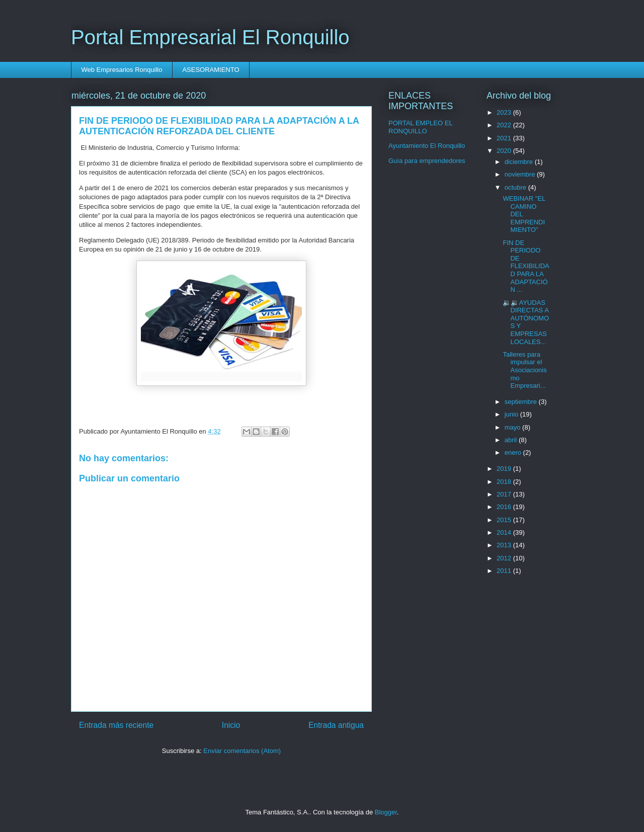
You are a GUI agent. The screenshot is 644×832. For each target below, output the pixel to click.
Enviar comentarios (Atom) (242, 751)
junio (512, 414)
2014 (505, 532)
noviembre (521, 174)
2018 (505, 482)
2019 (505, 469)
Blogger (386, 812)
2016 (505, 507)
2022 (505, 125)
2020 (505, 151)
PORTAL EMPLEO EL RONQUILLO (420, 127)
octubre (516, 187)
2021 (505, 138)
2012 (505, 558)
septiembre (522, 402)
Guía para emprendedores (427, 161)
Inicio (231, 725)
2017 (505, 494)
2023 (505, 112)
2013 (505, 545)
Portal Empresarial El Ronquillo (210, 37)
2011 (505, 571)
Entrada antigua (336, 725)
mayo (513, 427)
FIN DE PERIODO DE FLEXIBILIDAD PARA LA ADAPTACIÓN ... (526, 266)
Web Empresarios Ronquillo (122, 70)
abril (512, 440)
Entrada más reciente (116, 725)
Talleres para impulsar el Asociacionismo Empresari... (525, 370)
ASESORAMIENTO (211, 70)
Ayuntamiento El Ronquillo (427, 146)
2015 (505, 520)
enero (514, 452)
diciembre (520, 162)
